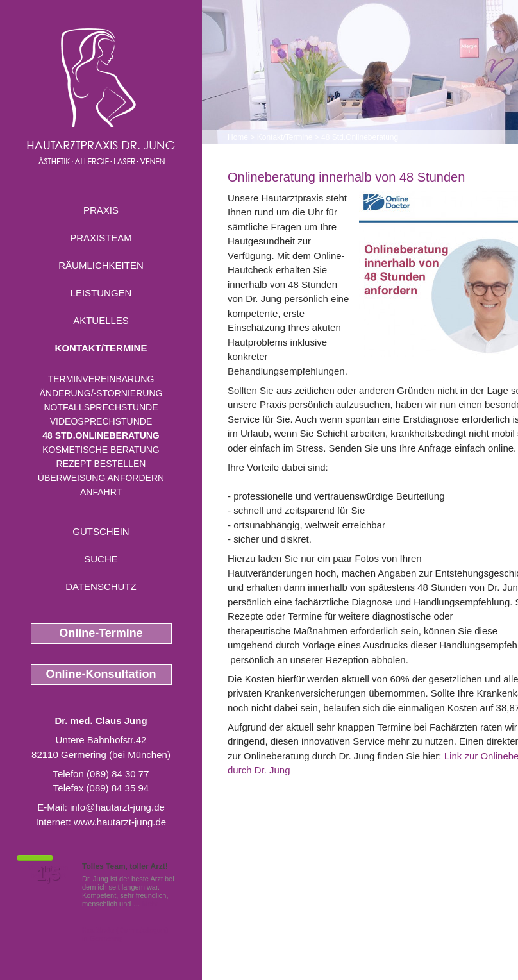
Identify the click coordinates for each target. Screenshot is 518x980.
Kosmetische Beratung (101, 450)
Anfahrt (101, 492)
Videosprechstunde (101, 421)
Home (238, 137)
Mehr (150, 904)
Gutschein (101, 531)
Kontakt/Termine (101, 348)
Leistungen (101, 293)
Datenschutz (101, 587)
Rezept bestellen (101, 464)
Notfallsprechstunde (101, 407)
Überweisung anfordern (101, 478)
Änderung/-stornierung (101, 393)
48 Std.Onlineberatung (101, 435)
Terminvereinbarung (101, 379)
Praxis (101, 210)
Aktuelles (101, 320)
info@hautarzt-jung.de (117, 807)
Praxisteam (101, 238)
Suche (101, 559)
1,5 (48, 874)
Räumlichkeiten (101, 265)
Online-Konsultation (101, 674)
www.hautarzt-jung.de (120, 822)
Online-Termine (101, 633)
